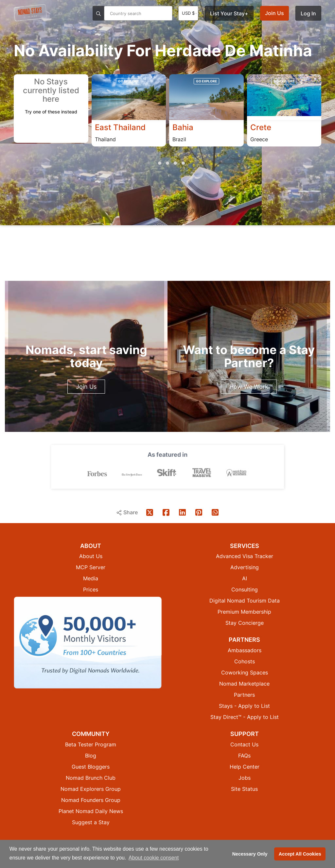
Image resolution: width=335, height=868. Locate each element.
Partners (244, 694)
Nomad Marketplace (244, 683)
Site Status (244, 789)
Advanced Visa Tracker (245, 556)
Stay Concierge (245, 622)
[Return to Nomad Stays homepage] (30, 13)
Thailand (105, 139)
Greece (259, 139)
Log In (308, 13)
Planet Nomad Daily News (91, 811)
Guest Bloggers (91, 766)
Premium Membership (244, 611)
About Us (91, 556)
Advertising (245, 567)
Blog (91, 755)
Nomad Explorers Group (91, 789)
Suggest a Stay (91, 822)
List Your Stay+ (229, 13)
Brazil (179, 139)
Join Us (274, 13)
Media (91, 578)
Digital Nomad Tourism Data (245, 600)
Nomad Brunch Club (91, 777)
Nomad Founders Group (91, 800)
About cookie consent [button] (154, 858)
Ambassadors (245, 650)
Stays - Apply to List (244, 706)
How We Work (249, 387)
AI (245, 578)
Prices (91, 589)
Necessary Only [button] (250, 854)
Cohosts (245, 661)
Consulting (245, 589)
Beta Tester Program (91, 744)
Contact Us (244, 744)
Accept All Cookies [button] (300, 854)
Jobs (245, 777)
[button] (152, 163)
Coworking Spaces (245, 672)
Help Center (245, 766)
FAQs (244, 755)
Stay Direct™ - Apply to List (245, 717)
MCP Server (91, 567)
